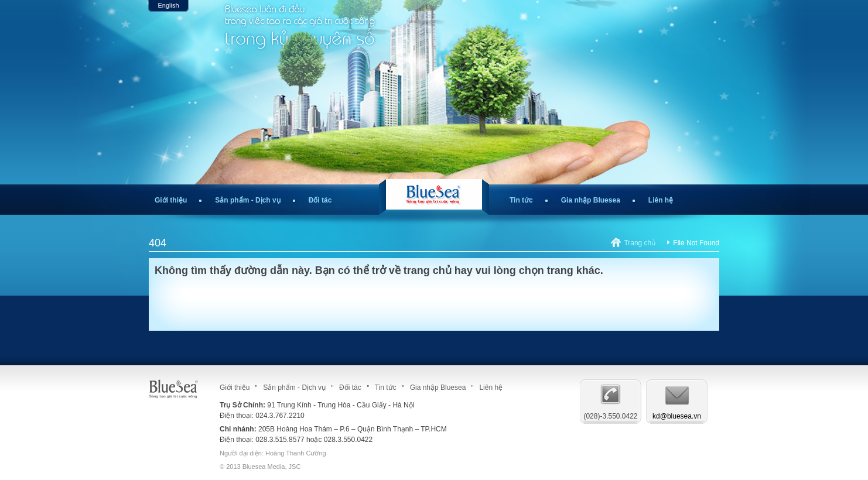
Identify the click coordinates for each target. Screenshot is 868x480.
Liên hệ (661, 200)
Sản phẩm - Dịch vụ (247, 200)
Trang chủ (640, 243)
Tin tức (521, 200)
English (168, 5)
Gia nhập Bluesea (591, 200)
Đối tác (320, 200)
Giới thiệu (171, 200)
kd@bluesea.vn (677, 416)
